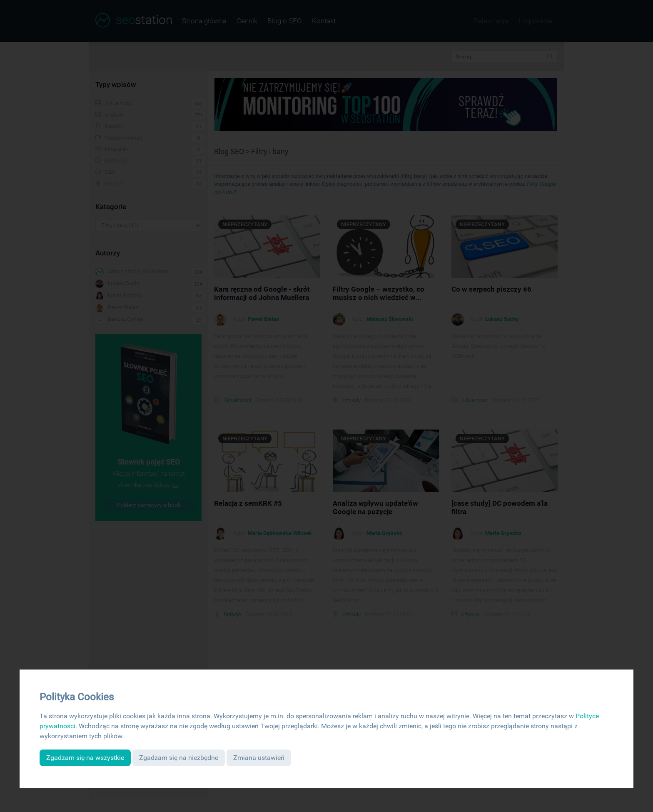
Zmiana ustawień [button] (259, 758)
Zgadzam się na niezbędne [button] (179, 758)
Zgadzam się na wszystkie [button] (85, 758)
